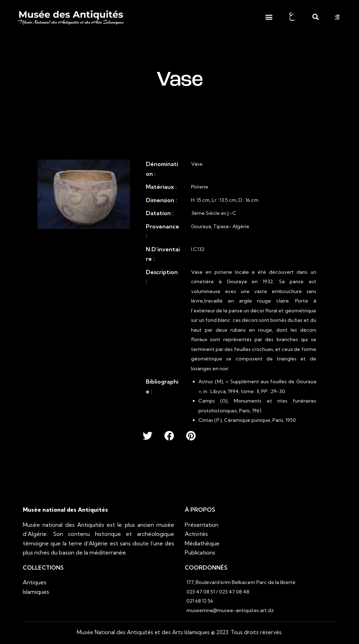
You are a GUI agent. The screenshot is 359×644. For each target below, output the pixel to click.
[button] (269, 17)
